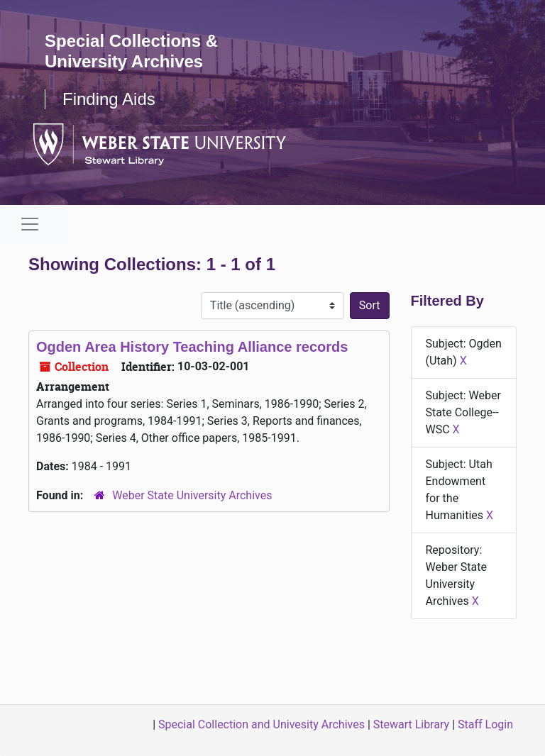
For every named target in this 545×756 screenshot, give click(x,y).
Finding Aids (109, 99)
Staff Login (485, 724)
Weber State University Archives (192, 495)
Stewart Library (411, 724)
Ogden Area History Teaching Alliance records (192, 347)
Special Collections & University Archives (131, 51)
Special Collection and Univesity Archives (262, 724)
